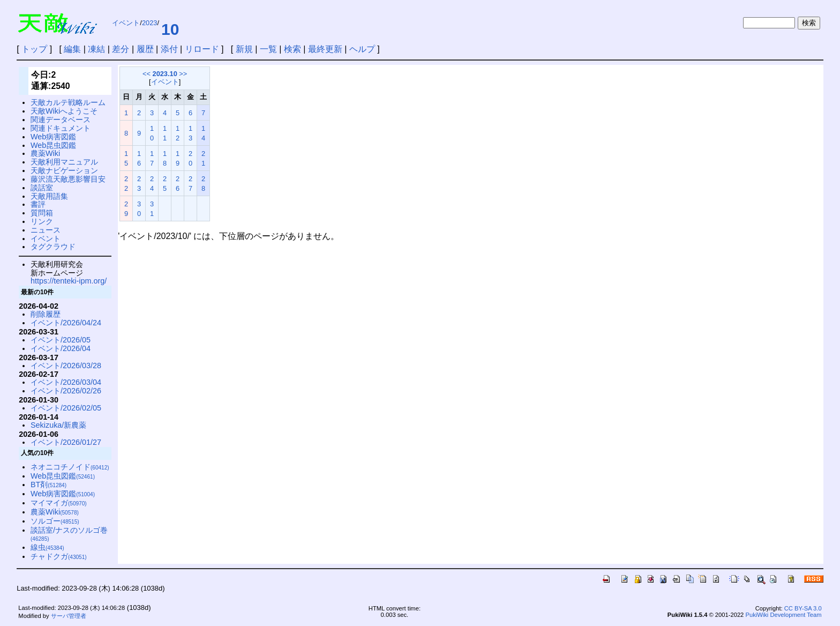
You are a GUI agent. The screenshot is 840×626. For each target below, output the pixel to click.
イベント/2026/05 (61, 340)
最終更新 (325, 49)
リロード (202, 49)
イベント (126, 23)
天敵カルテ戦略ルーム (68, 102)
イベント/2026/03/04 (66, 382)
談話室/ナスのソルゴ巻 (69, 534)
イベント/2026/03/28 (66, 366)
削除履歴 (46, 314)
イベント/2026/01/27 (66, 442)
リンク (42, 221)
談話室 (42, 188)
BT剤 (48, 485)
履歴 (145, 49)
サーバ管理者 (69, 616)
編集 (72, 49)
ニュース (46, 230)
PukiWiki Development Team (783, 615)
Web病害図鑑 (53, 137)
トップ (34, 49)
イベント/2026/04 (61, 348)
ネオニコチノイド (70, 467)
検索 (292, 49)
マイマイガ (59, 503)
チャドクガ (59, 556)
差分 (121, 49)
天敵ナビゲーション (64, 170)
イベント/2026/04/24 (66, 323)
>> (183, 74)
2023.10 (165, 74)
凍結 (96, 49)
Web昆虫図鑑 (53, 145)
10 (170, 29)
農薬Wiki (45, 153)
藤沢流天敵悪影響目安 (68, 179)
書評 (38, 204)
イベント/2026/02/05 (66, 408)
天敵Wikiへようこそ (64, 111)
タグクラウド (53, 247)
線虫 (47, 547)
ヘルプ (362, 49)
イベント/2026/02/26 (66, 391)
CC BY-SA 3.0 (803, 608)
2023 (149, 23)
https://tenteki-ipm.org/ (69, 281)
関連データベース (61, 120)
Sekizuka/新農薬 (58, 425)
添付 (169, 49)
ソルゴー (55, 521)
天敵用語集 (49, 196)
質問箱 (42, 213)
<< (147, 74)
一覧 (268, 49)
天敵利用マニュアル (64, 162)
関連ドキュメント (61, 128)
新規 (244, 49)
